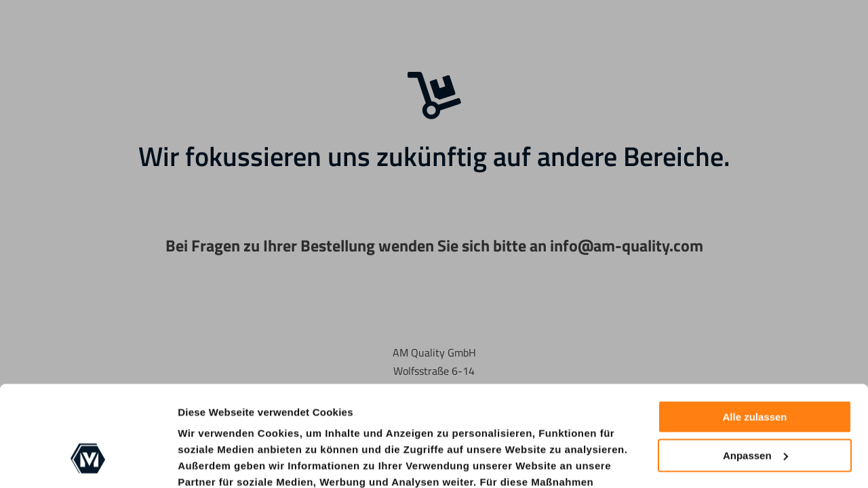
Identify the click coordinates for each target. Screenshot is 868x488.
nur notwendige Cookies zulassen (347, 445)
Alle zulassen (754, 331)
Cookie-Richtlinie (274, 461)
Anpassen (755, 369)
